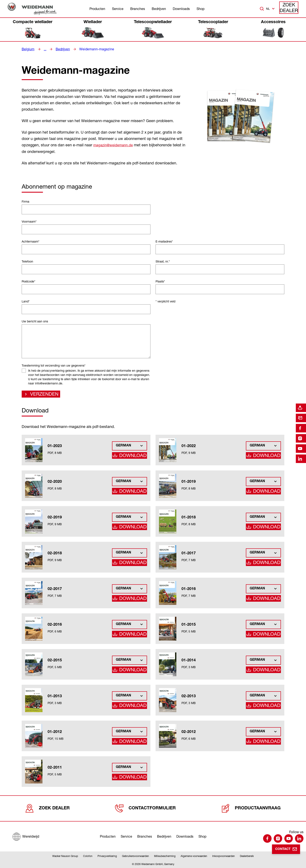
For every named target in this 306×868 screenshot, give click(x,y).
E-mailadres (164, 241)
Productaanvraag (251, 808)
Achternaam (30, 241)
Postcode (28, 281)
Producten (97, 9)
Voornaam (29, 221)
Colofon (88, 856)
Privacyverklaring (107, 856)
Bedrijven (159, 9)
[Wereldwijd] (25, 836)
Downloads (181, 9)
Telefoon (27, 261)
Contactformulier (147, 808)
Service (118, 9)
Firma (25, 201)
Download (135, 457)
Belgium (27, 49)
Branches (138, 9)
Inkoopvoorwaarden (224, 856)
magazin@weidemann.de (115, 145)
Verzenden (41, 395)
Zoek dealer (289, 9)
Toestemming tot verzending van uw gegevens (54, 365)
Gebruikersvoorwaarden (135, 856)
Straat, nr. (163, 261)
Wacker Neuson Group (65, 856)
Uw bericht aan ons (35, 321)
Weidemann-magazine (91, 49)
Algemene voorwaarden (194, 856)
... (43, 49)
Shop (200, 9)
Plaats (160, 281)
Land (26, 301)
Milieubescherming (165, 856)
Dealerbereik (247, 856)
